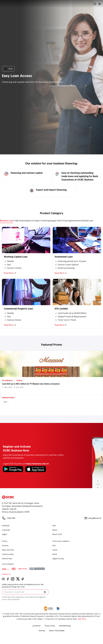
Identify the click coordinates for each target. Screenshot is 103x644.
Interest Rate (7, 559)
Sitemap (42, 631)
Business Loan (7, 221)
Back (8, 69)
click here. (82, 619)
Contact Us (6, 574)
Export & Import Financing (38, 221)
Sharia (55, 530)
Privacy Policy (50, 626)
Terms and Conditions (61, 541)
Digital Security (58, 559)
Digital (4, 534)
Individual (6, 526)
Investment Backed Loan (82, 221)
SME (54, 526)
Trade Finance (20, 221)
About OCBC (57, 534)
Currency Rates (8, 554)
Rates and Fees (8, 550)
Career (55, 550)
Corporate (6, 530)
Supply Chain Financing (60, 221)
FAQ (54, 545)
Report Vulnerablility (57, 631)
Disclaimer (37, 626)
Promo (5, 541)
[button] (45, 592)
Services (5, 545)
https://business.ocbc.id (37, 464)
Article (55, 554)
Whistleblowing (65, 626)
